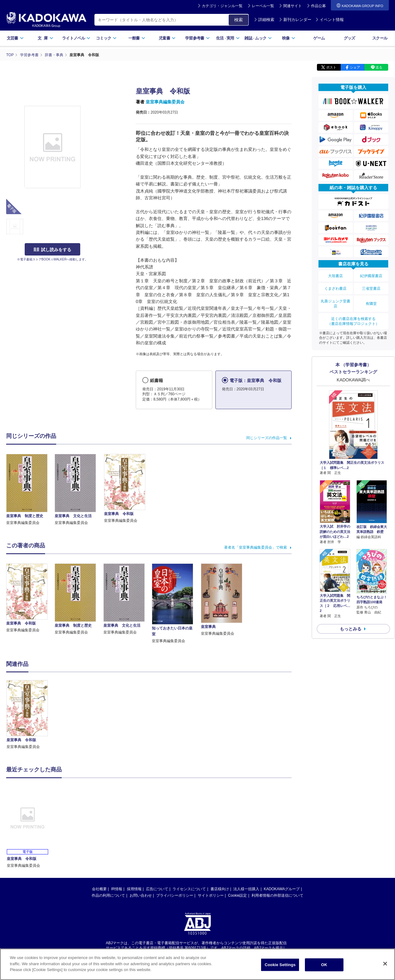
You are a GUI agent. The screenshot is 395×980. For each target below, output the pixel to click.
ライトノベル (76, 38)
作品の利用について (108, 895)
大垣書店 (335, 276)
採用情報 (134, 889)
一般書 (137, 38)
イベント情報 (330, 20)
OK (324, 967)
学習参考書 (197, 38)
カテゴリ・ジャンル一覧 (222, 6)
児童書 (167, 38)
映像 (289, 38)
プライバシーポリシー (175, 895)
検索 (239, 20)
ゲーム (319, 38)
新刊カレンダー (295, 20)
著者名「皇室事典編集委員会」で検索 (256, 547)
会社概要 (99, 889)
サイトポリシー (211, 895)
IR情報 (117, 889)
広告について (157, 889)
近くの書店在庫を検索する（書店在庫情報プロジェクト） (353, 321)
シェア (355, 67)
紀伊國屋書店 (371, 276)
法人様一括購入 (246, 889)
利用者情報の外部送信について (277, 895)
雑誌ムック (258, 38)
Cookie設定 (237, 895)
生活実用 (228, 38)
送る (379, 67)
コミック (106, 38)
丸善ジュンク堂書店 (335, 304)
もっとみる (351, 629)
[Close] (385, 965)
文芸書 (15, 38)
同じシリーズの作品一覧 (267, 438)
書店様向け (220, 889)
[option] (31, 715)
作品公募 (318, 6)
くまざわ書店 (335, 289)
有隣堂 (371, 304)
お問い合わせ (141, 895)
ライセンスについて (189, 889)
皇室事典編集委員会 (165, 102)
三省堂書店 (371, 289)
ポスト (331, 67)
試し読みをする (52, 250)
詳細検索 (264, 20)
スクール (380, 38)
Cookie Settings (280, 967)
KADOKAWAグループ (282, 889)
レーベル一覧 (263, 6)
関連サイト (293, 6)
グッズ (349, 38)
